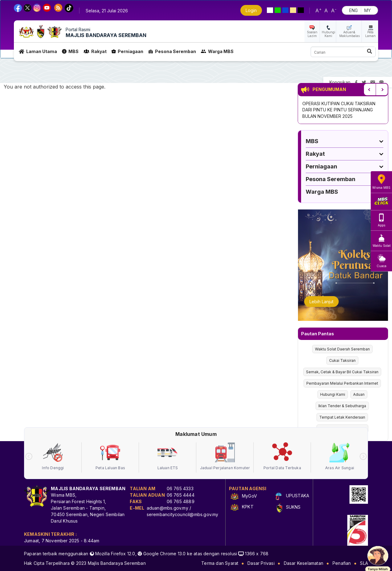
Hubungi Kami (329, 34)
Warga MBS (217, 51)
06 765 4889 (181, 501)
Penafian (342, 563)
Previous (370, 89)
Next (382, 89)
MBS (70, 51)
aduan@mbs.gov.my (167, 508)
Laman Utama (38, 51)
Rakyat (95, 51)
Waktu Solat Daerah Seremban (342, 349)
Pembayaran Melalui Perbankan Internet (342, 383)
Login (251, 10)
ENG (353, 10)
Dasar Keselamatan (304, 563)
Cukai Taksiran (342, 360)
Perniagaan (127, 51)
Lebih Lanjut (321, 302)
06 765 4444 (181, 495)
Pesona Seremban (172, 51)
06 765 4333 (180, 488)
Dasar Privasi (261, 563)
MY (367, 10)
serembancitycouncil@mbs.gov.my (183, 514)
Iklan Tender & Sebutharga (342, 406)
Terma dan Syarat (220, 563)
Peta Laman (370, 34)
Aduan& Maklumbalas (349, 34)
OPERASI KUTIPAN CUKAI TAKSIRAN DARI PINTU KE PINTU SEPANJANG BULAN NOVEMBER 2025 (339, 110)
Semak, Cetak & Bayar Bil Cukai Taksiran (342, 372)
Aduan (359, 394)
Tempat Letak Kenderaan (342, 417)
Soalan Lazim (312, 34)
